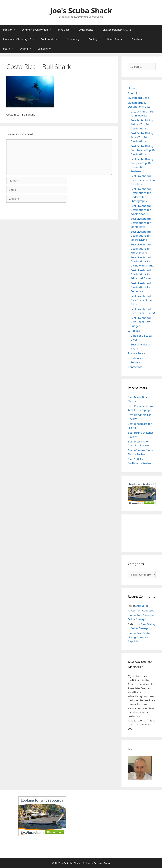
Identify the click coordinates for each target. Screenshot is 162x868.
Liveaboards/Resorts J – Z (20, 39)
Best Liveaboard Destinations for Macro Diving (141, 236)
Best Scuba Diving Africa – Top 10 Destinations (142, 124)
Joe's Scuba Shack (81, 11)
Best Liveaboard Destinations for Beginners (141, 287)
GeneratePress (102, 863)
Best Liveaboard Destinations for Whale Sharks (141, 210)
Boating (96, 39)
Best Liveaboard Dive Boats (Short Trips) (141, 300)
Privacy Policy (136, 353)
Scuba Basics (89, 30)
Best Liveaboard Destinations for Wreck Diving (141, 248)
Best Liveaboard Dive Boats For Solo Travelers (143, 180)
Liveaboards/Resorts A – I (120, 30)
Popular (11, 30)
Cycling (27, 49)
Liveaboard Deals (139, 98)
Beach (10, 49)
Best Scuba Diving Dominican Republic (139, 637)
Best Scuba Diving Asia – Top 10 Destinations (142, 137)
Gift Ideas (134, 331)
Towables (140, 39)
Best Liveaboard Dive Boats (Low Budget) (141, 322)
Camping (46, 49)
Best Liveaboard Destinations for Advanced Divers (141, 274)
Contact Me (135, 367)
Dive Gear (67, 30)
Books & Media (52, 39)
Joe (130, 615)
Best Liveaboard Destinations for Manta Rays (141, 223)
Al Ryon (133, 610)
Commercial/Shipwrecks (38, 30)
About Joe (134, 93)
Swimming (76, 39)
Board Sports (118, 39)
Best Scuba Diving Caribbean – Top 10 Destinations (143, 150)
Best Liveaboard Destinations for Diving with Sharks (142, 261)
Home (132, 88)
